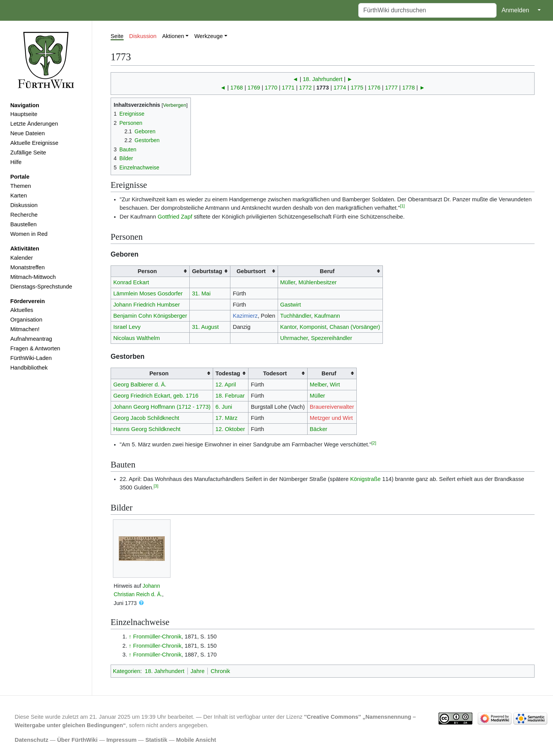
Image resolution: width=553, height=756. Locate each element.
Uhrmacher (294, 338)
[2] (374, 443)
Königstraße (365, 479)
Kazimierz (245, 316)
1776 (374, 88)
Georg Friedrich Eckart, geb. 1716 (156, 396)
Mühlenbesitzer (318, 282)
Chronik (220, 671)
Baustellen (24, 224)
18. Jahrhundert (322, 79)
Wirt (335, 385)
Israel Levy (127, 327)
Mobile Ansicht (196, 740)
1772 (305, 88)
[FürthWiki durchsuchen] (427, 10)
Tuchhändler (296, 316)
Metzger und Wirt (331, 418)
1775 (357, 88)
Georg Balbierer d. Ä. (140, 385)
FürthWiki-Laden (31, 358)
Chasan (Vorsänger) (355, 327)
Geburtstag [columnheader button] (207, 271)
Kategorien (127, 671)
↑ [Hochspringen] (130, 637)
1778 (408, 88)
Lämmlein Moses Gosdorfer (148, 293)
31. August (205, 327)
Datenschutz (31, 740)
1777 (392, 88)
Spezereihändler (332, 338)
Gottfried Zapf (175, 217)
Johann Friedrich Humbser (147, 305)
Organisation (26, 320)
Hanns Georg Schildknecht (147, 429)
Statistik (156, 740)
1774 (340, 88)
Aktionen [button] (173, 36)
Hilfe (16, 162)
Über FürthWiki (77, 740)
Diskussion (24, 205)
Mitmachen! (25, 329)
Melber (318, 385)
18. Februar (230, 396)
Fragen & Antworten (35, 348)
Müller (288, 282)
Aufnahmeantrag (31, 339)
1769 (254, 88)
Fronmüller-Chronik (157, 637)
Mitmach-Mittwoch (33, 277)
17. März (226, 418)
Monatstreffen (28, 267)
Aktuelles (22, 310)
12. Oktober (230, 429)
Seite (117, 36)
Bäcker (318, 429)
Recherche (24, 215)
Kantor (289, 327)
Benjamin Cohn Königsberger (150, 316)
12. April (226, 385)
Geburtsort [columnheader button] (251, 271)
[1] (402, 206)
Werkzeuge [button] (209, 36)
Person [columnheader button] (147, 271)
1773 (323, 88)
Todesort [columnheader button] (275, 373)
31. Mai (201, 293)
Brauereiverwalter (332, 407)
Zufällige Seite (28, 153)
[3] (156, 486)
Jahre (198, 671)
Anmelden (515, 10)
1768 (237, 88)
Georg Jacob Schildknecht (146, 418)
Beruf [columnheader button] (327, 271)
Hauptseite (24, 114)
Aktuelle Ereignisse (34, 143)
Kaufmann (327, 316)
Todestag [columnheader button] (228, 373)
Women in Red (29, 234)
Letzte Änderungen (34, 124)
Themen (21, 186)
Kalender (22, 258)
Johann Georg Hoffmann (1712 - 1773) (162, 407)
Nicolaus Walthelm (137, 338)
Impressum (122, 740)
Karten (19, 196)
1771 (288, 88)
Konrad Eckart (131, 282)
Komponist (313, 327)
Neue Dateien (28, 133)
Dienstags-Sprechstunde (41, 287)
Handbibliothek (29, 368)
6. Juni (224, 407)
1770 (271, 88)
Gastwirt (291, 305)
